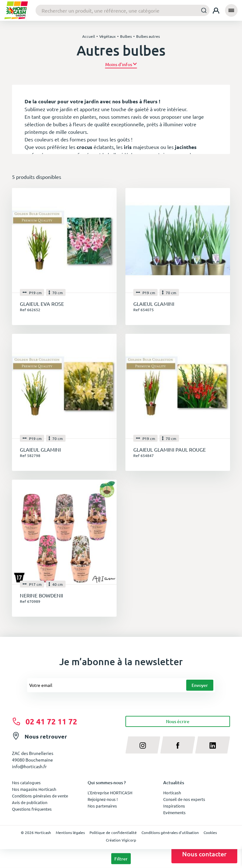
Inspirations (174, 806)
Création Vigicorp (121, 840)
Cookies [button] (210, 832)
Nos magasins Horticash (34, 789)
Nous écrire (178, 721)
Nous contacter (204, 854)
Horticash (172, 793)
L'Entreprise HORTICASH (110, 793)
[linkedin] (213, 745)
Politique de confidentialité (113, 832)
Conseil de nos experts (184, 799)
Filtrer (121, 859)
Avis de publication (30, 802)
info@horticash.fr (29, 766)
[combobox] (123, 10)
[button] (121, 64)
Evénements (174, 812)
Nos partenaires (102, 806)
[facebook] (178, 745)
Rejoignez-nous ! (103, 799)
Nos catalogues (26, 782)
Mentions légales (70, 832)
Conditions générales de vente (40, 796)
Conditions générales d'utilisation (170, 832)
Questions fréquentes (32, 809)
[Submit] (202, 10)
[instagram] (143, 745)
